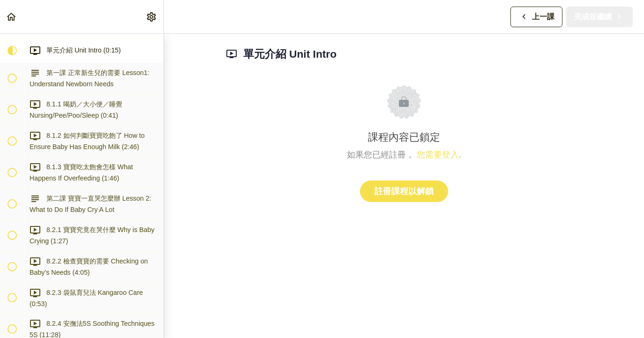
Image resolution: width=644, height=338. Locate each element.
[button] (12, 17)
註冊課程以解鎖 (404, 191)
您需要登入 (438, 155)
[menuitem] (152, 17)
